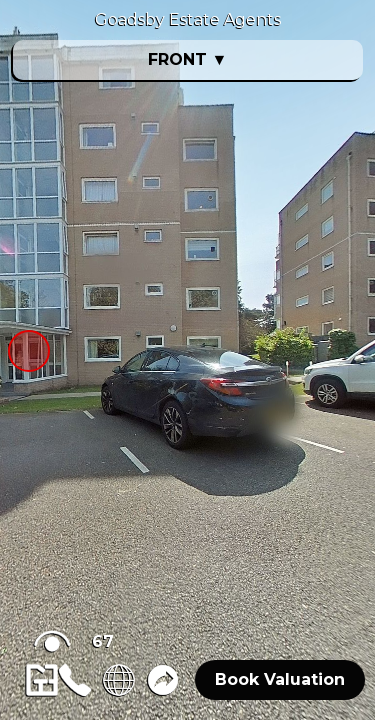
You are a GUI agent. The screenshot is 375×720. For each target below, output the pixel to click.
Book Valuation (280, 679)
